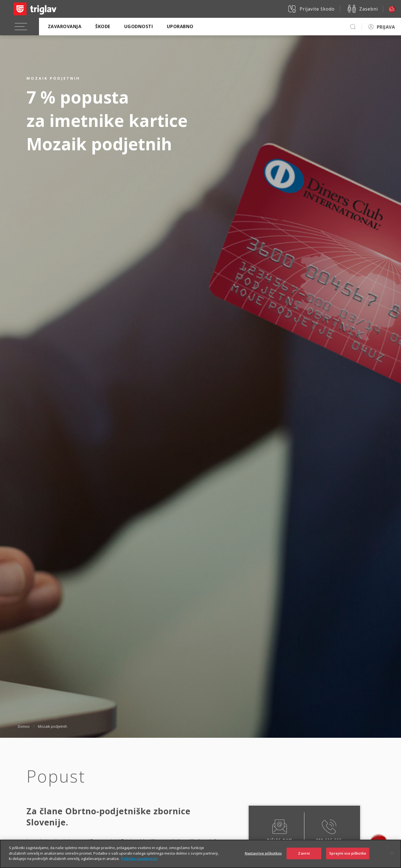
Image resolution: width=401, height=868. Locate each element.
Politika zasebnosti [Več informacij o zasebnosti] (139, 863)
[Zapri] (392, 857)
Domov (24, 726)
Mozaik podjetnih (52, 726)
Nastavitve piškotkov (263, 857)
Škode (103, 26)
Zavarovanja (65, 26)
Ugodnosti (139, 26)
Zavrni (304, 857)
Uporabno (180, 26)
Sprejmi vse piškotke (348, 857)
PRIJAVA (386, 27)
